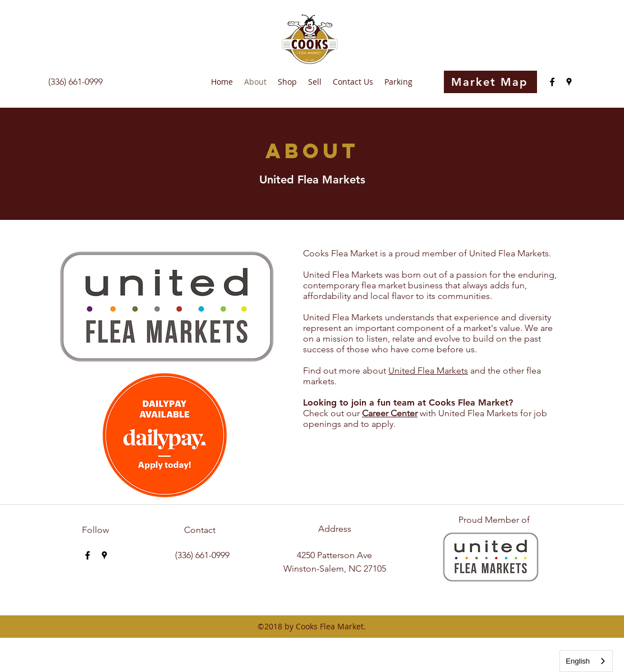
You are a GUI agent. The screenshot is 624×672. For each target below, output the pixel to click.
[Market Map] (490, 82)
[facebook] (552, 82)
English (578, 661)
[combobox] (586, 661)
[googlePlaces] (569, 82)
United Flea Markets (428, 370)
